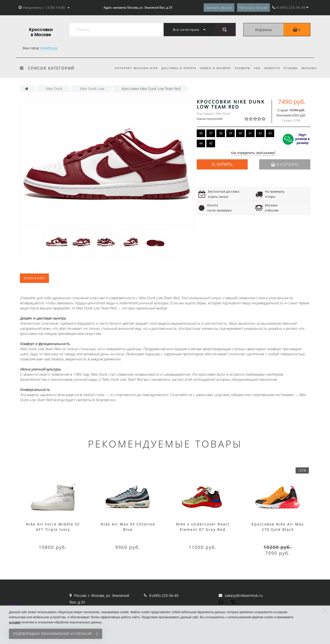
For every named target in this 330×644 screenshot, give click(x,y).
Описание (34, 278)
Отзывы (290, 68)
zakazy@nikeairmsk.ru (244, 595)
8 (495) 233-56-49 (164, 595)
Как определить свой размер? (253, 153)
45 (211, 143)
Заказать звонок (219, 8)
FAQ (255, 68)
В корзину (285, 164)
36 (201, 133)
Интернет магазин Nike (131, 68)
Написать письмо (253, 8)
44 (201, 143)
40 (240, 133)
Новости (270, 68)
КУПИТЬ (225, 164)
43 (270, 133)
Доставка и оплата (174, 68)
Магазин (309, 68)
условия (15, 622)
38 (221, 133)
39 (231, 133)
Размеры (240, 68)
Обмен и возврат (211, 68)
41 (250, 133)
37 (211, 133)
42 (260, 133)
